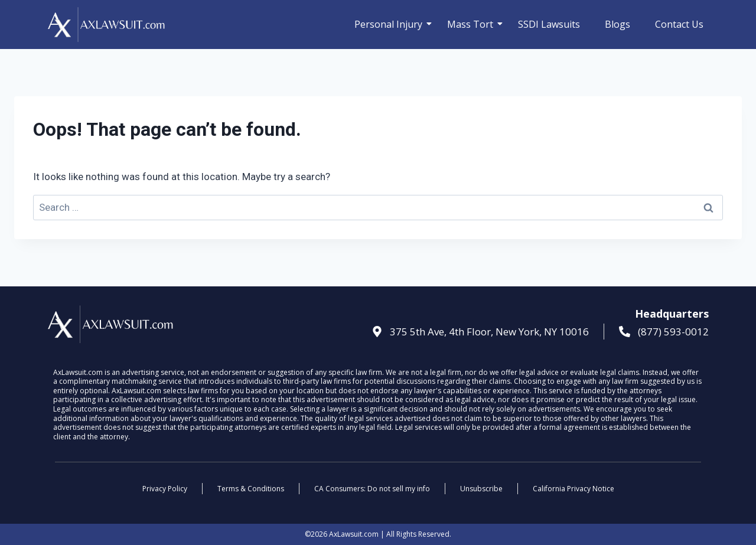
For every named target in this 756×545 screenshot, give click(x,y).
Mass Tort (473, 24)
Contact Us (679, 24)
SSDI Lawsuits (549, 24)
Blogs (617, 24)
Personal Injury (391, 24)
